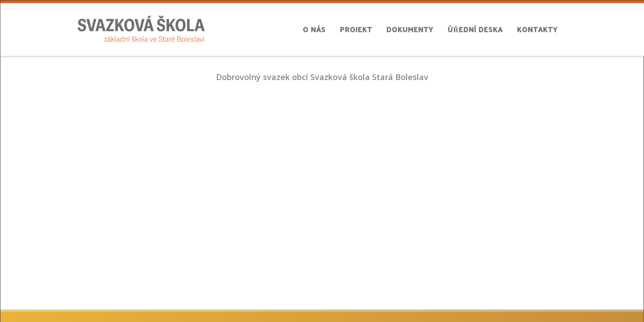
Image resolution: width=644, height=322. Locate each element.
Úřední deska (475, 29)
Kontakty (537, 29)
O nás (314, 29)
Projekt (356, 29)
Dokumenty (410, 29)
